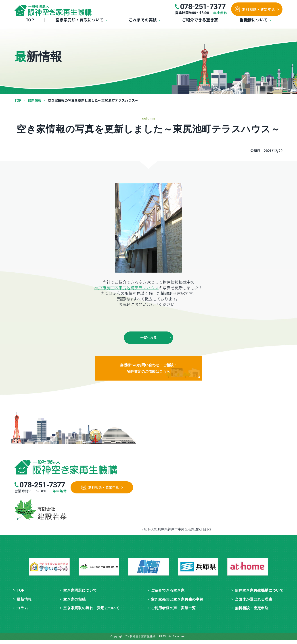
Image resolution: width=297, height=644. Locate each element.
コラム (22, 612)
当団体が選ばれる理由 (254, 604)
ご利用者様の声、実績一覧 (174, 612)
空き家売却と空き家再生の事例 (177, 604)
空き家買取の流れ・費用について (91, 612)
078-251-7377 (203, 7)
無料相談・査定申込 (259, 9)
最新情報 (35, 100)
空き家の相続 (74, 604)
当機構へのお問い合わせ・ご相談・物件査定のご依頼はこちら (149, 371)
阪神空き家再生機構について (259, 595)
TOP (30, 26)
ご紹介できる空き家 (200, 26)
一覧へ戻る (149, 338)
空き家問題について (80, 595)
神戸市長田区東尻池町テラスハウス (126, 288)
